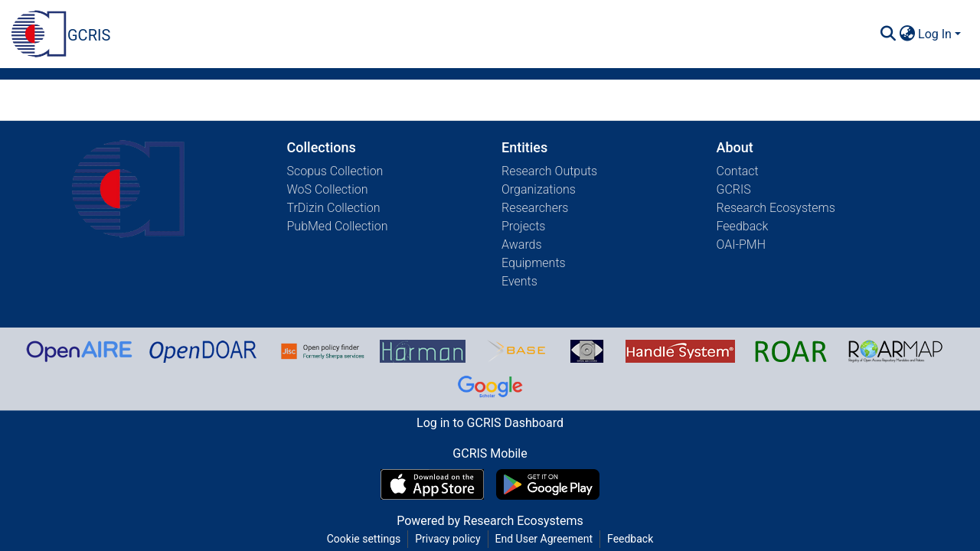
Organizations (539, 189)
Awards (522, 245)
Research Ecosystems (776, 208)
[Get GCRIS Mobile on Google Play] (548, 484)
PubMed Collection (338, 226)
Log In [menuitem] (935, 34)
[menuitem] (907, 34)
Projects (523, 226)
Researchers (535, 208)
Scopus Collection (335, 171)
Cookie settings (364, 539)
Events (519, 281)
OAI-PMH (742, 245)
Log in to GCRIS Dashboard (490, 423)
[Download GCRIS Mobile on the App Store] (432, 484)
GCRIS (734, 189)
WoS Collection (328, 189)
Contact (738, 171)
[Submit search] (888, 34)
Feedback (743, 226)
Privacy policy (448, 539)
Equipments (534, 263)
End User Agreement (544, 539)
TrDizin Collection (334, 208)
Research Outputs (549, 171)
